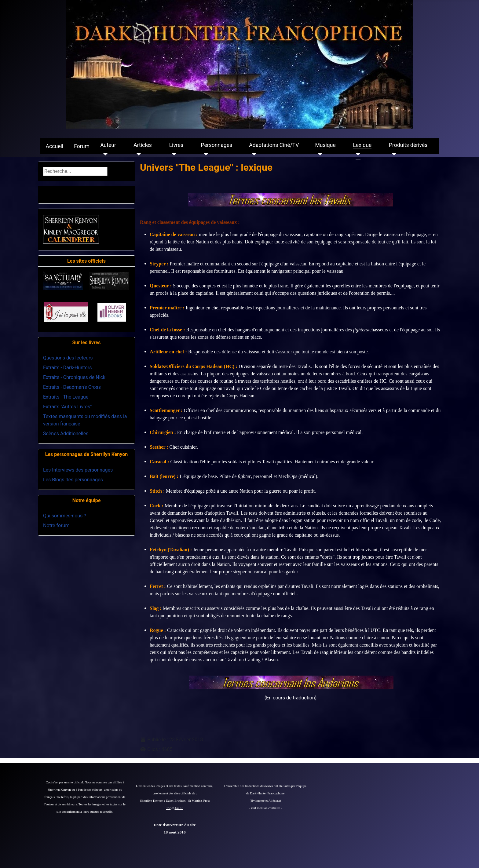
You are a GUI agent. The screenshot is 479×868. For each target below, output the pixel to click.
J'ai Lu (179, 808)
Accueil (55, 146)
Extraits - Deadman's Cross (72, 387)
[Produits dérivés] (393, 154)
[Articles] (137, 154)
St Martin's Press (199, 801)
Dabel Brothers (176, 801)
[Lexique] (357, 154)
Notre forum (56, 525)
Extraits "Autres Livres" (67, 407)
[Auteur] (104, 154)
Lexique (362, 145)
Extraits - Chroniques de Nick (74, 377)
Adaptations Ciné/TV (274, 145)
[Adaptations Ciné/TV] (253, 154)
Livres (176, 145)
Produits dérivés (408, 145)
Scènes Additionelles (66, 434)
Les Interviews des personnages (78, 470)
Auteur (108, 145)
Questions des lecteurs (68, 358)
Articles (143, 145)
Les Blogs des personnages (73, 480)
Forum (82, 146)
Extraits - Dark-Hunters (67, 368)
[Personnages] (205, 154)
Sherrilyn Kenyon (152, 801)
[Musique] (319, 154)
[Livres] (173, 154)
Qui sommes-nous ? (65, 516)
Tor (168, 808)
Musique (325, 145)
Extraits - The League (66, 397)
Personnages (216, 145)
